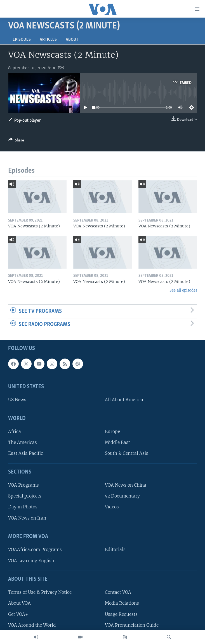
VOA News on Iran (27, 518)
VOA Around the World (32, 625)
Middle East (117, 443)
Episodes (22, 40)
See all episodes (183, 290)
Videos (112, 507)
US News (17, 400)
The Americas (23, 443)
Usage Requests (121, 614)
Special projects (25, 496)
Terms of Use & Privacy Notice (40, 593)
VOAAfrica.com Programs (35, 550)
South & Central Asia (127, 454)
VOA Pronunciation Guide (132, 625)
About (72, 40)
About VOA (19, 603)
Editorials (115, 550)
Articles (48, 40)
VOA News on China (126, 485)
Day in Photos (23, 507)
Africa (15, 432)
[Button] (16, 141)
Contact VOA (118, 593)
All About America (124, 400)
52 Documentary (122, 496)
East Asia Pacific (26, 454)
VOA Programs (23, 485)
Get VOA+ (18, 614)
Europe (112, 432)
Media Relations (122, 603)
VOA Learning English (31, 561)
